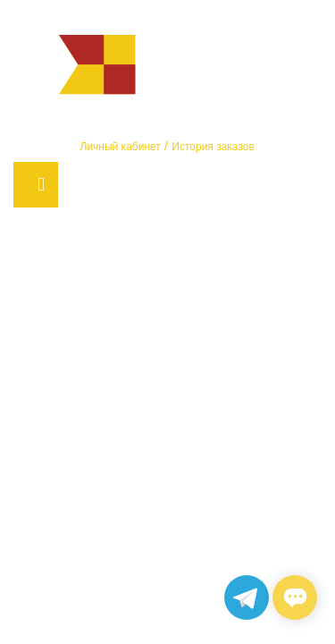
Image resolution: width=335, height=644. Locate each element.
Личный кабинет (121, 147)
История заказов (213, 147)
